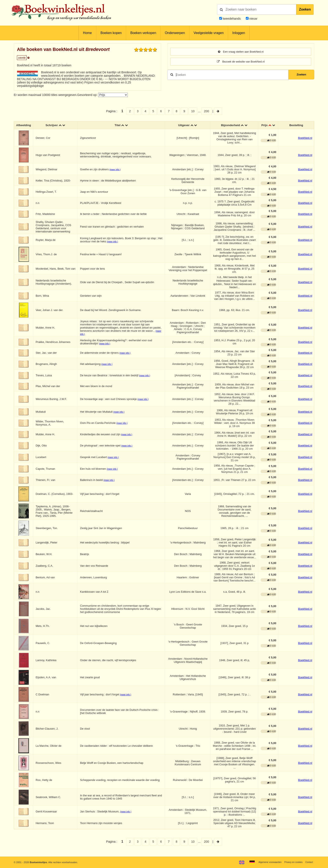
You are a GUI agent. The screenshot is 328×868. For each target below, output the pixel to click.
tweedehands (232, 19)
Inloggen (239, 33)
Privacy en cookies (292, 862)
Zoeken (305, 9)
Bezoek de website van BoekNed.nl (241, 62)
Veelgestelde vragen (209, 33)
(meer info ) (116, 170)
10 (193, 111)
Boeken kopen (111, 33)
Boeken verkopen (143, 33)
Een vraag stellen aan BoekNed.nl (241, 52)
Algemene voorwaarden (266, 862)
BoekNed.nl (305, 138)
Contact (309, 862)
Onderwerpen (175, 33)
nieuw (253, 19)
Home (87, 33)
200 (207, 111)
